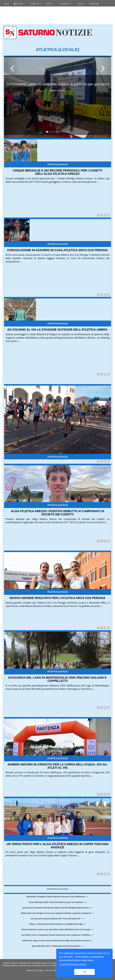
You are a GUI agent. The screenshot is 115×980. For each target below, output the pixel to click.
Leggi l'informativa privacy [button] (73, 964)
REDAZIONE (94, 4)
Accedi (22, 11)
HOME (7, 4)
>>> (87, 897)
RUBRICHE (36, 4)
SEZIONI (19, 4)
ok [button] (85, 972)
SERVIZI (9, 11)
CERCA (81, 4)
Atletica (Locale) (57, 164)
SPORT (50, 4)
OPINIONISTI (65, 4)
